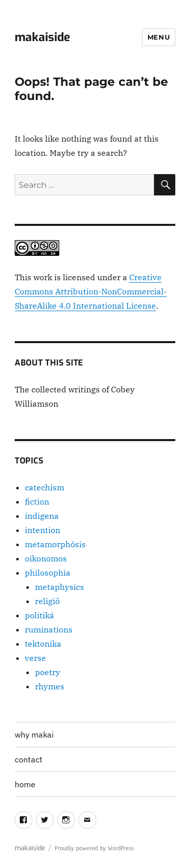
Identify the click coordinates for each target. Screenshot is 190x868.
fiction (37, 502)
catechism (45, 487)
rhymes (50, 686)
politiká (40, 615)
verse (35, 658)
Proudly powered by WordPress (94, 848)
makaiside (42, 37)
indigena (42, 516)
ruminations (49, 629)
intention (43, 530)
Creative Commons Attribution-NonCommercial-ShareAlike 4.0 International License (91, 291)
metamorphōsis (55, 544)
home (25, 784)
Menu (159, 37)
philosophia (48, 573)
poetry (48, 672)
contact (29, 759)
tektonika (43, 644)
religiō (47, 601)
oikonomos (46, 558)
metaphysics (60, 587)
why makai (34, 735)
